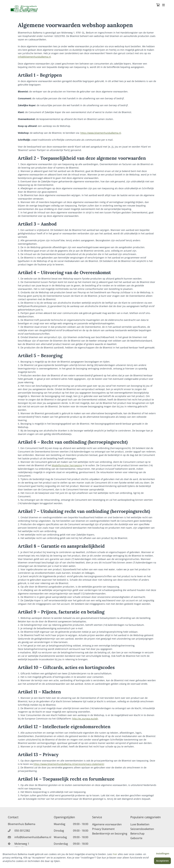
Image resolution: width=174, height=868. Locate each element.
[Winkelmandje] (158, 5)
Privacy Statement (103, 829)
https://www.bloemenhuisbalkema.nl (101, 133)
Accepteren (162, 861)
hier (115, 854)
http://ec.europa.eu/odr (85, 719)
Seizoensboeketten (142, 829)
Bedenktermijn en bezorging (110, 834)
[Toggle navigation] (164, 5)
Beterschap (137, 834)
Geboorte (136, 838)
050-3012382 (22, 831)
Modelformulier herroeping (67, 465)
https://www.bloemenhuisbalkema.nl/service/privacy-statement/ (69, 764)
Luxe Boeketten (140, 824)
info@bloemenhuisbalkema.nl (34, 57)
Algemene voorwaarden (107, 824)
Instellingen (163, 853)
